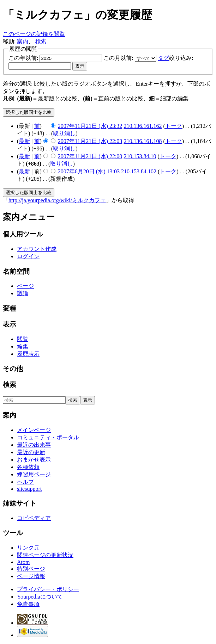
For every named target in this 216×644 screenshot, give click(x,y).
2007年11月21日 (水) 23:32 (90, 126)
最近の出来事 (34, 445)
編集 (23, 346)
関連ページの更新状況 (45, 555)
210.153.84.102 (139, 171)
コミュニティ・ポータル (48, 437)
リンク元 (28, 548)
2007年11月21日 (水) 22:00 (90, 156)
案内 (23, 41)
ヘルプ (25, 482)
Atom (23, 562)
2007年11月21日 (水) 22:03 (90, 141)
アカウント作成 (37, 249)
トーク (174, 126)
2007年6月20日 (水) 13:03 (89, 171)
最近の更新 (31, 452)
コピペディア (34, 518)
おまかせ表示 (34, 460)
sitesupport (29, 489)
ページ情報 (31, 576)
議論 (23, 293)
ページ (25, 286)
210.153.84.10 (140, 156)
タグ (163, 58)
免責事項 (28, 604)
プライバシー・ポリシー (48, 589)
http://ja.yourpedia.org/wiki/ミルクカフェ (57, 200)
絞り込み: (175, 58)
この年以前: (23, 58)
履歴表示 (28, 354)
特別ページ (31, 569)
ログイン (28, 256)
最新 (24, 141)
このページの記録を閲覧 (34, 34)
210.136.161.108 (143, 141)
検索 (41, 41)
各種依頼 (28, 467)
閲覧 (23, 339)
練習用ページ (34, 474)
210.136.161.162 (143, 126)
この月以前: (118, 58)
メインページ (34, 430)
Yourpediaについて (40, 597)
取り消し (64, 133)
